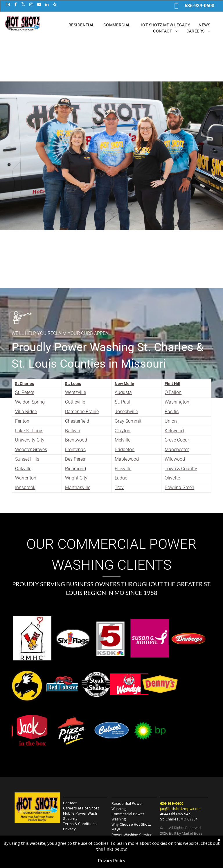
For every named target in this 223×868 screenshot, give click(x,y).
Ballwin (73, 431)
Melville (123, 440)
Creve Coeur (177, 440)
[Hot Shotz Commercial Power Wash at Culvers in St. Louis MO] (112, 730)
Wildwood (175, 459)
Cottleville (75, 402)
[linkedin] (47, 5)
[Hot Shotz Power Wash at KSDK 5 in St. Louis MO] (79, 638)
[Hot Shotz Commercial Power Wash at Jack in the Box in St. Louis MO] (32, 730)
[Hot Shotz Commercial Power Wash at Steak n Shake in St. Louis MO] (72, 684)
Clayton (123, 431)
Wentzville (75, 392)
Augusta (123, 392)
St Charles (24, 384)
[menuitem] (82, 25)
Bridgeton (125, 450)
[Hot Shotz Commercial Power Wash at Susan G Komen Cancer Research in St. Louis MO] (113, 638)
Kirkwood (174, 431)
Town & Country (181, 469)
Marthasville (78, 487)
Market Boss (192, 833)
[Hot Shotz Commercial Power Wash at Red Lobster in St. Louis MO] (32, 684)
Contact (70, 803)
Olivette (172, 478)
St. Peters (25, 392)
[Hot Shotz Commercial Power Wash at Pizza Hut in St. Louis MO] (72, 730)
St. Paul (123, 402)
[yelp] (55, 5)
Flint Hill (172, 384)
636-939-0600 (172, 803)
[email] (8, 5)
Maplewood (127, 459)
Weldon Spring (30, 402)
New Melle (124, 384)
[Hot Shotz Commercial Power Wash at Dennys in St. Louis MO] (151, 684)
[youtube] (39, 5)
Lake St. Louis (29, 431)
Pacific (172, 412)
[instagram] (31, 5)
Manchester (177, 450)
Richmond (75, 469)
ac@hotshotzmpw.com (181, 809)
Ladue (121, 478)
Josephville (126, 412)
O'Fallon (173, 392)
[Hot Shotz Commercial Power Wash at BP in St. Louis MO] (151, 730)
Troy (119, 487)
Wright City (76, 478)
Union (171, 421)
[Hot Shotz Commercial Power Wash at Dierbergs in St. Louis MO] (151, 638)
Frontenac (75, 450)
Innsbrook (25, 487)
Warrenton (26, 478)
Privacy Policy (111, 860)
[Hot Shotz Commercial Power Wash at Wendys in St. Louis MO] (112, 684)
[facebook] (15, 5)
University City (30, 440)
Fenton (22, 421)
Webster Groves (31, 450)
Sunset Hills (27, 459)
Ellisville (123, 469)
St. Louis (73, 384)
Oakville (23, 469)
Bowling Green (179, 487)
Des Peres (75, 459)
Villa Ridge (26, 412)
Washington (177, 402)
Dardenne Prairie (82, 412)
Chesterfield (77, 421)
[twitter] (23, 5)
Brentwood (76, 440)
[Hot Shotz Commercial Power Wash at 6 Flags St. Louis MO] (48, 638)
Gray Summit (128, 421)
